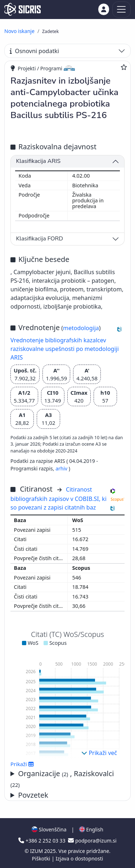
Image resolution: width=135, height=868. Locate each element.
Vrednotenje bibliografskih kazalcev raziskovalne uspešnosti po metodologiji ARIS (65, 349)
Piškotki (42, 858)
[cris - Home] (22, 9)
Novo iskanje (19, 31)
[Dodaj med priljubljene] (124, 67)
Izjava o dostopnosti (79, 858)
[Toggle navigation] (121, 10)
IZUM (37, 851)
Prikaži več (99, 753)
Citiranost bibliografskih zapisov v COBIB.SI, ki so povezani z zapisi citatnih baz (58, 498)
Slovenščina (49, 829)
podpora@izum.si (92, 841)
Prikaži (22, 764)
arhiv (61, 468)
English (91, 829)
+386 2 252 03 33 (42, 841)
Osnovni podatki (34, 51)
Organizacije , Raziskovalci (62, 778)
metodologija (81, 328)
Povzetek (33, 795)
